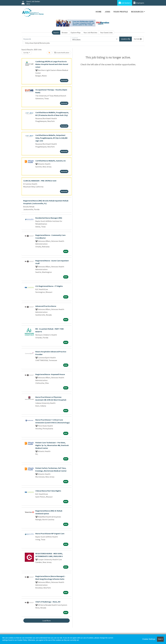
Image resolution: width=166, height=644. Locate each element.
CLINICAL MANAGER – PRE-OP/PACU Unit (40, 181)
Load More (47, 621)
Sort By (26, 53)
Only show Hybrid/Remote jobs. (38, 43)
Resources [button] (137, 12)
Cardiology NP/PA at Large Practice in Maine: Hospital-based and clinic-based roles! (52, 64)
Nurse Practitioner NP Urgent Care (50, 534)
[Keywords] (47, 39)
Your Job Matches (90, 33)
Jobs (107, 12)
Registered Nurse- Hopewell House (50, 374)
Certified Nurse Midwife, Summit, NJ (51, 161)
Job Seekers (125, 3)
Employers (139, 3)
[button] (138, 39)
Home (99, 12)
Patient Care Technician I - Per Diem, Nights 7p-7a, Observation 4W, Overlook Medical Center (52, 445)
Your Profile (121, 12)
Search (56, 33)
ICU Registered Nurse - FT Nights (49, 286)
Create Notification (62, 53)
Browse (65, 33)
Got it (160, 639)
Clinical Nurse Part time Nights (48, 491)
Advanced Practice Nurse (46, 306)
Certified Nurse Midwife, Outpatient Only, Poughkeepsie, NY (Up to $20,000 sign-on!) (51, 138)
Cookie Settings (149, 639)
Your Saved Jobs (106, 33)
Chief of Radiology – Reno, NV (48, 602)
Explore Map (76, 33)
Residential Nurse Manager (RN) (49, 218)
